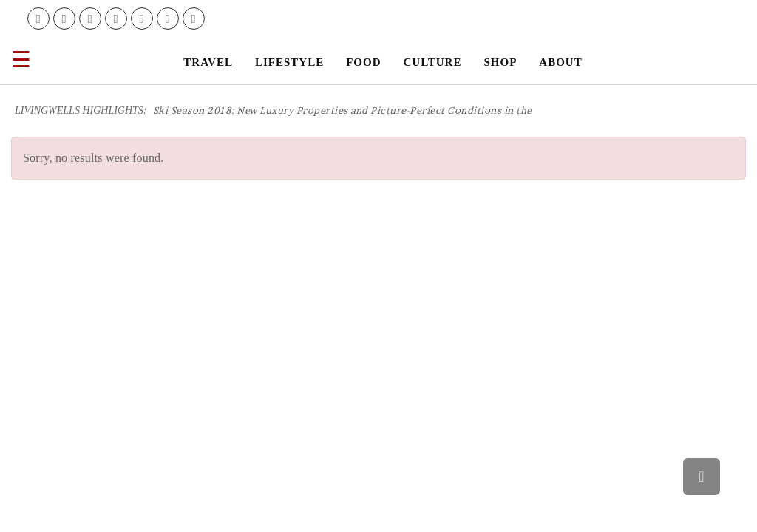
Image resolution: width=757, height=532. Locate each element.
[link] (38, 18)
